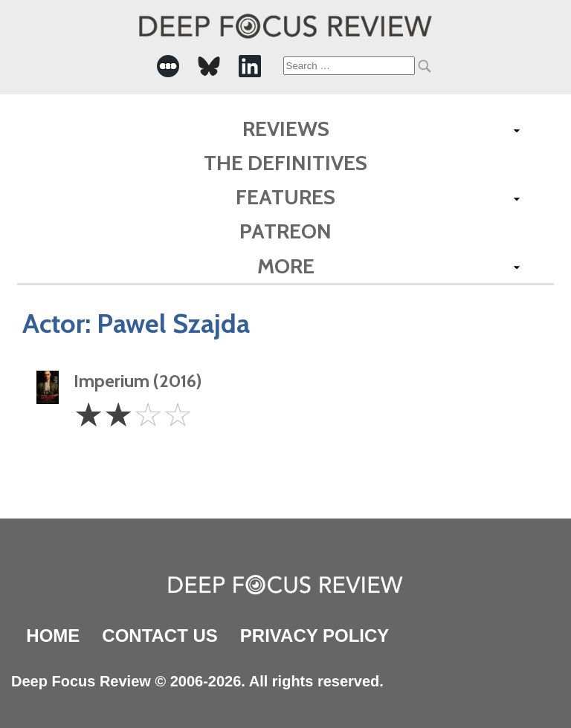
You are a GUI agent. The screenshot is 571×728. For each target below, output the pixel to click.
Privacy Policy (314, 636)
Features (285, 197)
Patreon (285, 231)
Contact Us (160, 636)
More (286, 266)
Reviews (286, 129)
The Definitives (285, 163)
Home (53, 636)
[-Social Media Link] (168, 66)
